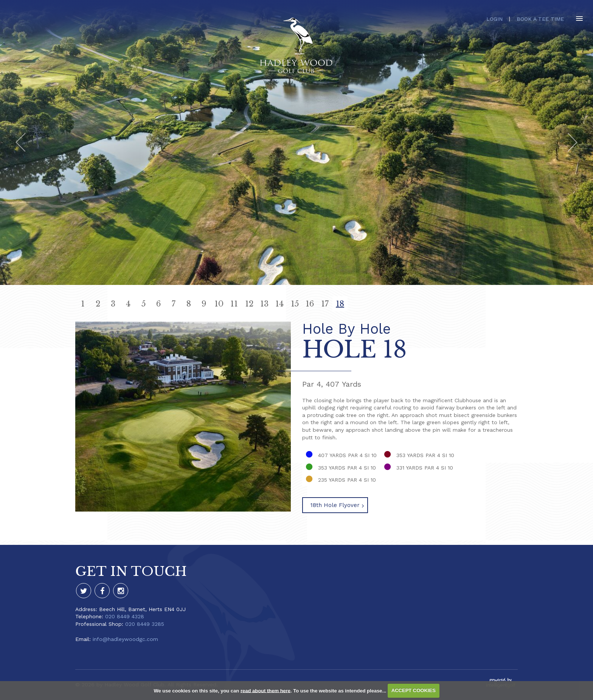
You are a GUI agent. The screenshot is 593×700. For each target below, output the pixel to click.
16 (310, 304)
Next (572, 142)
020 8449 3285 (145, 624)
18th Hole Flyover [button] (335, 505)
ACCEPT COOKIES (414, 690)
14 (279, 304)
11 (234, 304)
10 (219, 304)
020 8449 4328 (125, 616)
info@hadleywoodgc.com (125, 639)
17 (325, 304)
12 (249, 304)
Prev (21, 142)
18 (340, 304)
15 (295, 304)
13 (264, 304)
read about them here (265, 690)
